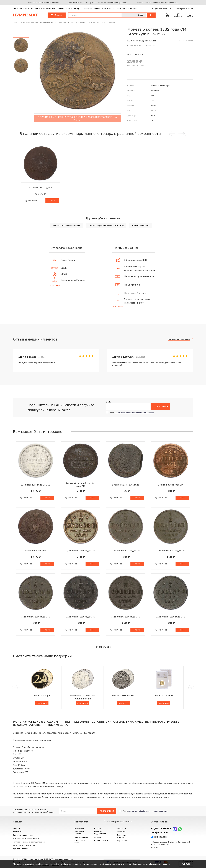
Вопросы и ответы (122, 836)
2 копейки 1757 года (36, 551)
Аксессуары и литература (24, 845)
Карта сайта (123, 841)
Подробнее (54, 285)
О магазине (17, 8)
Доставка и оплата (32, 8)
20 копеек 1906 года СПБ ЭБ (36, 485)
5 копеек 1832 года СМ (41, 187)
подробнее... (122, 2)
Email (108, 402)
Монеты (16, 828)
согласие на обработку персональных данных (135, 412)
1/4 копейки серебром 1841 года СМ (81, 485)
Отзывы (108, 8)
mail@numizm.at (185, 8)
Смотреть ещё (103, 647)
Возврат (78, 8)
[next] (191, 688)
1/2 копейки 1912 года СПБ (126, 551)
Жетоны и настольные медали (26, 838)
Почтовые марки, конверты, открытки (29, 842)
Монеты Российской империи (67, 226)
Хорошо (186, 864)
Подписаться (161, 406)
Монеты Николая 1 (141, 226)
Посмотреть (42, 703)
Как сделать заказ (65, 8)
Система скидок (48, 8)
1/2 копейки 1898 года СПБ (171, 617)
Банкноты (17, 832)
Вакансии (121, 832)
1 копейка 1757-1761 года (126, 485)
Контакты (133, 8)
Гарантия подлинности (93, 8)
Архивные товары (21, 849)
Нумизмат (25, 15)
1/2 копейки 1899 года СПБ (81, 551)
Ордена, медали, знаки (23, 835)
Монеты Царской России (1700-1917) (106, 226)
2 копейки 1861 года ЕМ (171, 485)
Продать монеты (120, 8)
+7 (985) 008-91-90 (162, 8)
